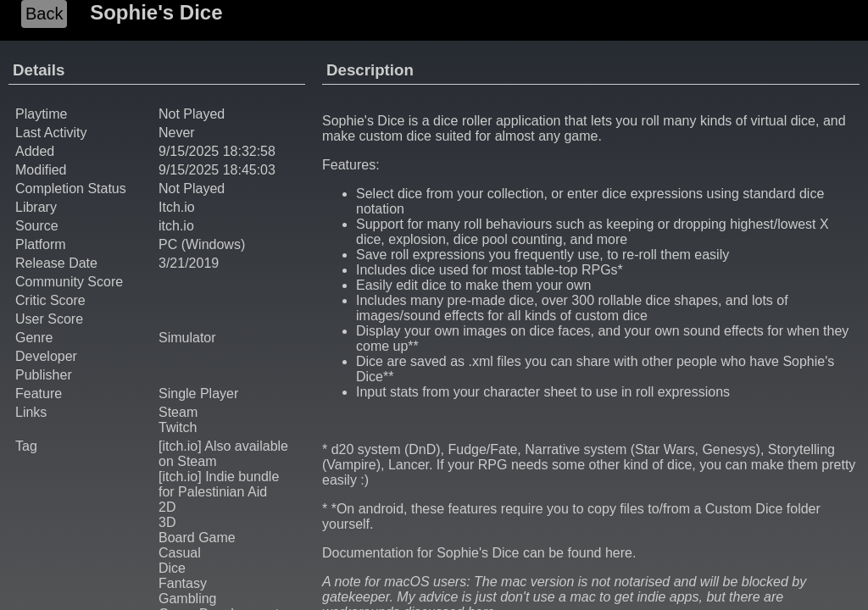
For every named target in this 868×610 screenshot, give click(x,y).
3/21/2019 (189, 263)
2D (167, 507)
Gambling (187, 599)
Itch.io (177, 207)
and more (599, 239)
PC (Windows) (202, 244)
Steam (178, 412)
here (619, 553)
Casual (180, 553)
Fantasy (183, 583)
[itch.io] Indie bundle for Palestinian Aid (219, 484)
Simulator (187, 338)
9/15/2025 (189, 151)
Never (177, 133)
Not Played (192, 189)
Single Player (198, 394)
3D (167, 522)
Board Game (197, 538)
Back (44, 14)
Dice (172, 568)
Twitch (178, 427)
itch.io (176, 226)
